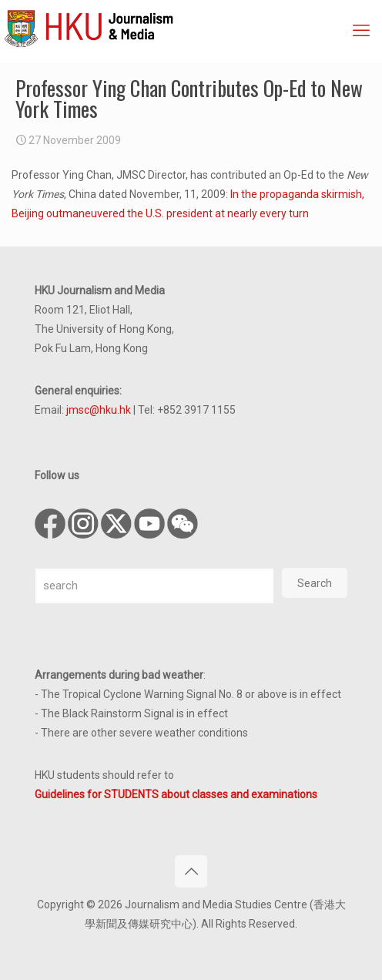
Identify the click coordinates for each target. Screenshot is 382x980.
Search (315, 583)
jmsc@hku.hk (99, 410)
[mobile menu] (361, 31)
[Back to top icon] (191, 871)
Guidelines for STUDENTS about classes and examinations (176, 794)
